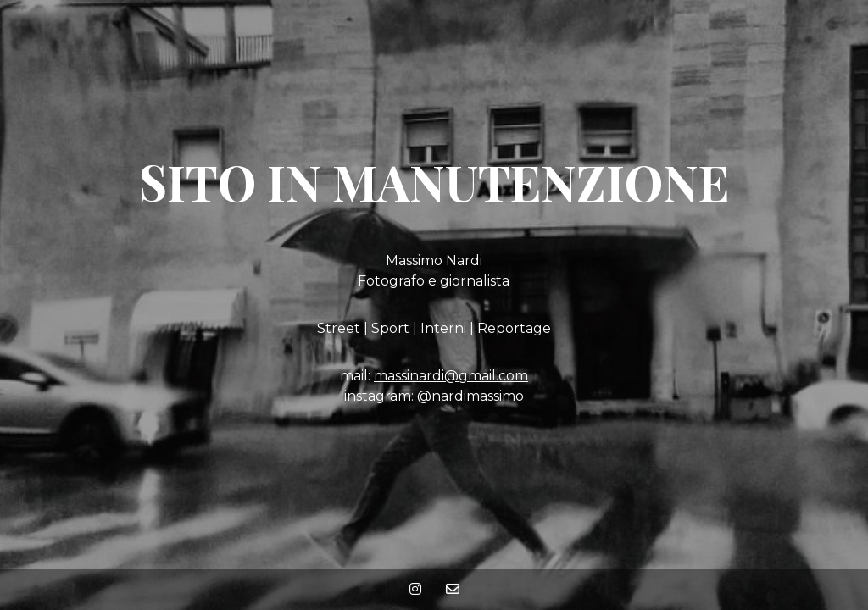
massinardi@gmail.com (451, 376)
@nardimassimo (470, 396)
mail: (357, 376)
